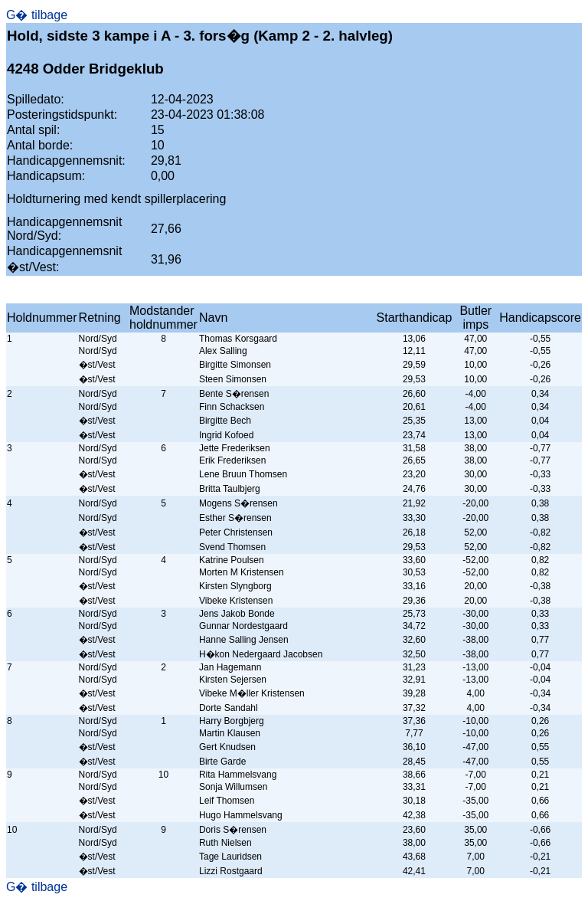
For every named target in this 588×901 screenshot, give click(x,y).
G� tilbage (37, 15)
